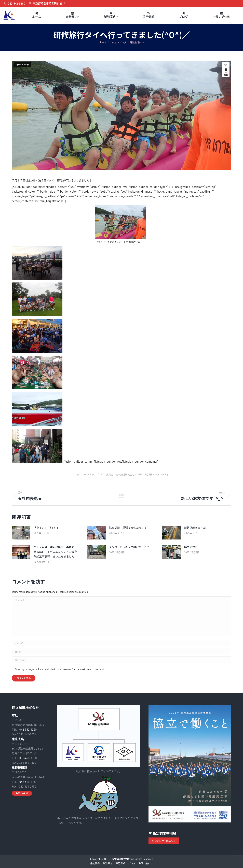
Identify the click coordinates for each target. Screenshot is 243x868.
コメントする (162, 474)
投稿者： (120, 474)
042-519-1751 (28, 782)
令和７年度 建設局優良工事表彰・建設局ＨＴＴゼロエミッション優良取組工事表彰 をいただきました (55, 552)
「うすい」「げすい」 (47, 528)
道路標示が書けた (195, 528)
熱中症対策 (191, 547)
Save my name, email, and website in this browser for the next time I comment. (60, 669)
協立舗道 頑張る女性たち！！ (128, 528)
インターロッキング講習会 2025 (130, 547)
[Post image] (21, 533)
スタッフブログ (22, 65)
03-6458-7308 (28, 758)
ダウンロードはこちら (164, 841)
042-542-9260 (28, 729)
